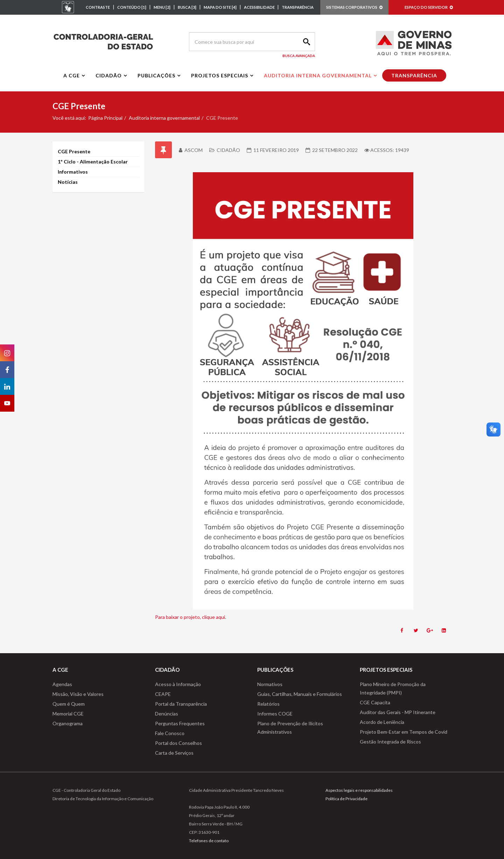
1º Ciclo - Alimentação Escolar (93, 162)
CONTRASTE (98, 7)
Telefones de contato (209, 841)
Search (306, 42)
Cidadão (109, 75)
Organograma (68, 723)
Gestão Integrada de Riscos (390, 742)
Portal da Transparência (181, 704)
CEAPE (163, 694)
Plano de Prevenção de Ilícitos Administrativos (290, 728)
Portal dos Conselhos (178, 743)
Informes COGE (275, 714)
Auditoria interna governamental (318, 75)
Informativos (73, 172)
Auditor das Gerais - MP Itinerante (398, 712)
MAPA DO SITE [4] (220, 7)
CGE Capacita (375, 702)
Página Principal (105, 118)
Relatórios (268, 704)
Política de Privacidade (346, 799)
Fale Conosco (170, 733)
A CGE (72, 75)
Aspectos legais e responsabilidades (359, 790)
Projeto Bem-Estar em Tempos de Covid (404, 732)
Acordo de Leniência (382, 722)
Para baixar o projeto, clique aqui (190, 617)
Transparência (414, 75)
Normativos (270, 684)
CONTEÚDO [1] (132, 7)
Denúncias (167, 714)
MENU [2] (162, 7)
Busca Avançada (299, 56)
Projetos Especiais (220, 75)
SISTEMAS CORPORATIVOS (354, 7)
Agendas (62, 684)
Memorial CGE (68, 714)
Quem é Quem (69, 704)
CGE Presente (74, 151)
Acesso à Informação (178, 684)
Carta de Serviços (174, 753)
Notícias (68, 182)
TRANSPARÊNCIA (298, 7)
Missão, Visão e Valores (78, 694)
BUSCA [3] (187, 7)
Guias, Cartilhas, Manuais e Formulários (300, 694)
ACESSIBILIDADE (260, 7)
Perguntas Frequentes (180, 723)
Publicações (156, 75)
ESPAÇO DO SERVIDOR (429, 7)
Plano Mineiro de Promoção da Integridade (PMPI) (393, 688)
